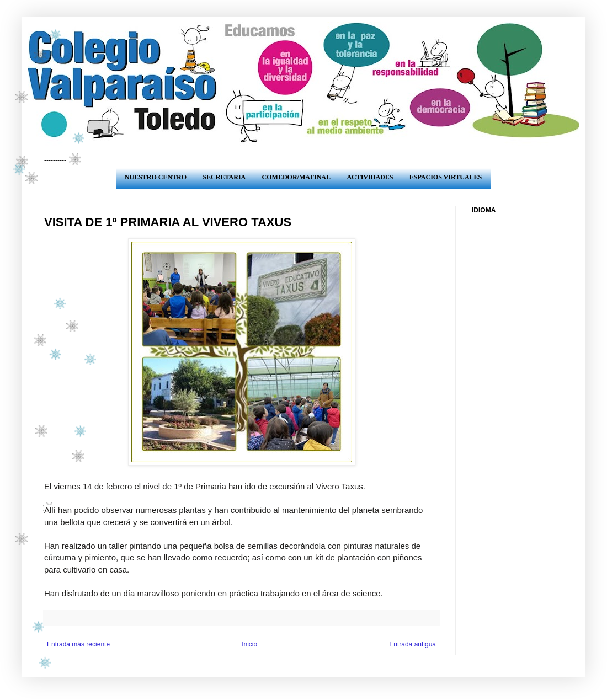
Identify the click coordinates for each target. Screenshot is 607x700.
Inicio (249, 644)
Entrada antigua (412, 644)
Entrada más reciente (78, 644)
